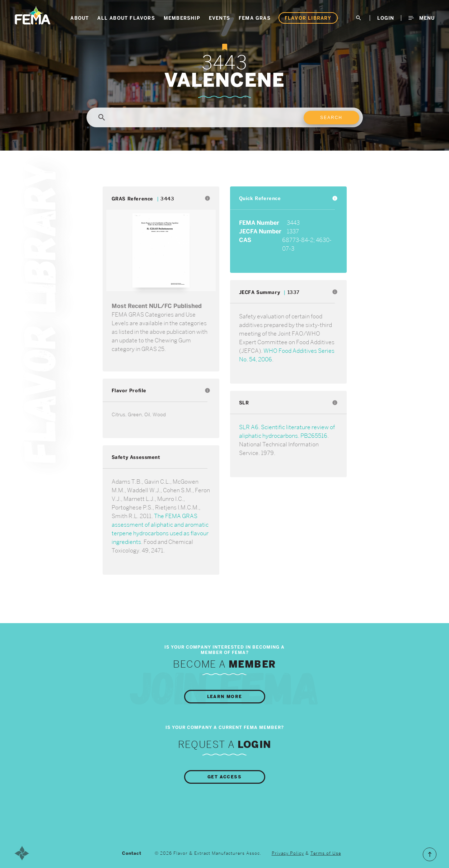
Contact (132, 853)
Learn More (225, 697)
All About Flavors (126, 18)
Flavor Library (308, 18)
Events (219, 18)
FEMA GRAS (255, 18)
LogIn (386, 18)
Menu (422, 18)
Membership (182, 18)
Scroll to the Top (430, 854)
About (79, 18)
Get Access (225, 777)
